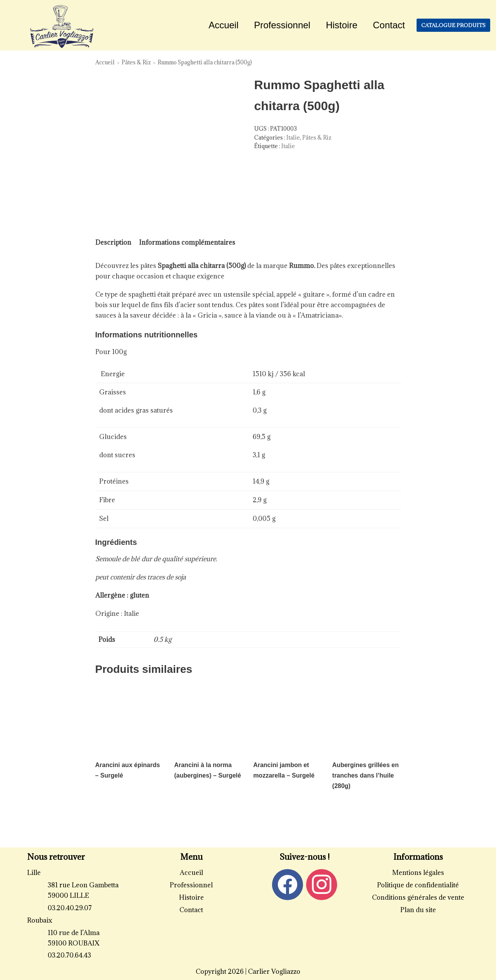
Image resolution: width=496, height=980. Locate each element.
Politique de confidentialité (418, 885)
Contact (389, 25)
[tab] (113, 243)
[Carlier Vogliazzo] (62, 27)
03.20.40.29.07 (70, 908)
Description (113, 242)
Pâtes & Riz (136, 62)
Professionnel (282, 25)
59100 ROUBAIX (74, 943)
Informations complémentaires (187, 242)
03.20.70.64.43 (69, 955)
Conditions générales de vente (418, 897)
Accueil (223, 25)
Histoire (342, 25)
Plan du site (418, 910)
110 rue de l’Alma (74, 933)
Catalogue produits (453, 25)
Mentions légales (418, 873)
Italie (293, 137)
